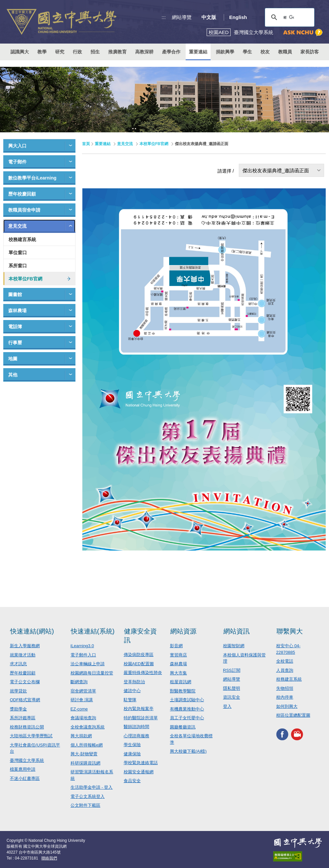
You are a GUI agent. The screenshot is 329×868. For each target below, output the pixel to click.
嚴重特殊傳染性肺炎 (143, 673)
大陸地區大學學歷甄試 (31, 736)
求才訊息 (18, 664)
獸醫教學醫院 (183, 691)
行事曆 (15, 343)
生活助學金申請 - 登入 (92, 787)
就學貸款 (18, 691)
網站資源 (183, 631)
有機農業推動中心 (187, 709)
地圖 (13, 359)
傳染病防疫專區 (139, 655)
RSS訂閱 (232, 670)
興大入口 (17, 146)
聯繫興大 (290, 631)
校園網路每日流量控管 (92, 673)
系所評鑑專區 (23, 718)
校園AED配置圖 (139, 664)
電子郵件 (17, 162)
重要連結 (103, 144)
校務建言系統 (22, 239)
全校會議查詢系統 (88, 727)
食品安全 (132, 781)
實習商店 (178, 655)
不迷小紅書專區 (25, 778)
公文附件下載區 (85, 805)
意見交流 (17, 226)
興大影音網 (297, 735)
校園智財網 (234, 646)
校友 (265, 52)
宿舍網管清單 (83, 691)
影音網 (176, 646)
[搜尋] (289, 17)
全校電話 (285, 661)
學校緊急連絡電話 (141, 763)
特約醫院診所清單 (141, 718)
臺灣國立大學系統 (27, 760)
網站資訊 (236, 631)
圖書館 (15, 294)
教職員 (285, 52)
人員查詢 (285, 670)
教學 (42, 52)
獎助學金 (18, 709)
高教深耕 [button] (144, 52)
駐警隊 (130, 700)
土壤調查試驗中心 (187, 700)
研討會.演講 (82, 700)
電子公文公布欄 (25, 682)
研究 (60, 52)
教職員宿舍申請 (24, 210)
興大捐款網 (81, 736)
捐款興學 (225, 52)
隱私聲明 (232, 688)
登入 (227, 706)
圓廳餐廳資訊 (183, 727)
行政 (77, 52)
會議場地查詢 (83, 718)
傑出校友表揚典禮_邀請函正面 (276, 170)
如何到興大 (287, 706)
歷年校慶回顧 (22, 194)
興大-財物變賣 (84, 754)
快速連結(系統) (93, 631)
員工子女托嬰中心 (187, 718)
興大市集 (178, 673)
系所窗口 (18, 266)
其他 (13, 375)
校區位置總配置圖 (293, 715)
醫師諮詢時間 (136, 727)
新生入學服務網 (25, 646)
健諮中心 (132, 691)
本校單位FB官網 (25, 279)
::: (164, 17)
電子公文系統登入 (88, 796)
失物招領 (285, 688)
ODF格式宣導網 (25, 700)
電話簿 (15, 327)
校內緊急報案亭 (139, 709)
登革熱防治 (134, 682)
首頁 (86, 144)
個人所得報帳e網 (87, 745)
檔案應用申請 (23, 769)
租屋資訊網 (181, 682)
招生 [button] (95, 52)
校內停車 (285, 697)
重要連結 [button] (198, 52)
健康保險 (132, 754)
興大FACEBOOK (282, 735)
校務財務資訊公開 (27, 727)
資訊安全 (232, 697)
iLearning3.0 (82, 646)
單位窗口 (18, 253)
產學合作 (171, 52)
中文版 (209, 17)
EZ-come (79, 709)
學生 (247, 52)
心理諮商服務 (136, 736)
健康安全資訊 (140, 636)
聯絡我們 (49, 858)
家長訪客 (310, 52)
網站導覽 (182, 17)
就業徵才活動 (23, 655)
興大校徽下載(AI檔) (188, 751)
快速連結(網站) (32, 631)
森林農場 (17, 311)
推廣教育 (117, 52)
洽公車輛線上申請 (88, 664)
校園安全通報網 (139, 772)
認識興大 (20, 52)
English (238, 17)
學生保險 (132, 745)
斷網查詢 (79, 682)
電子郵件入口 (83, 655)
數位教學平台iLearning (32, 178)
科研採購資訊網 (85, 763)
